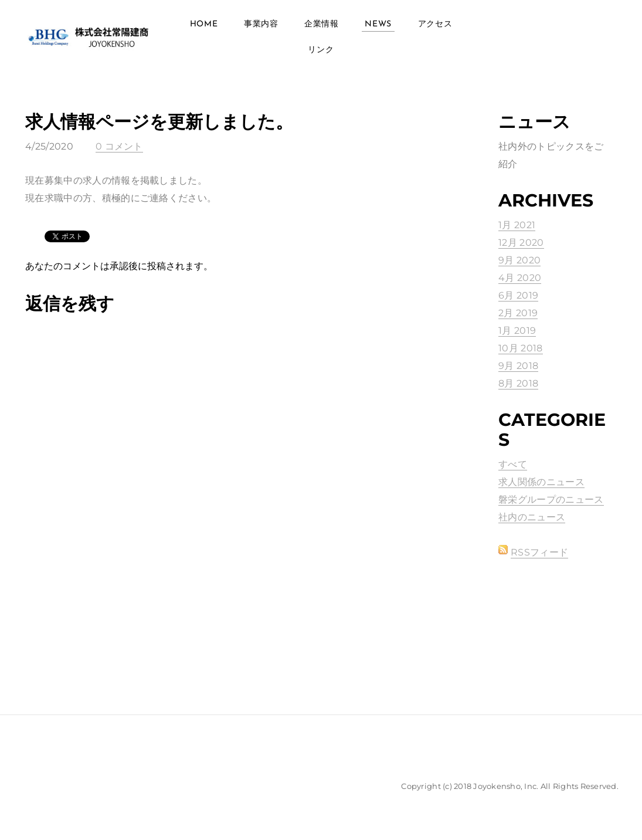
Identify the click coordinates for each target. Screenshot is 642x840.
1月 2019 (517, 331)
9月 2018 (518, 366)
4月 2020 (520, 278)
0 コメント (119, 146)
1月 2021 (517, 225)
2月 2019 (518, 313)
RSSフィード (539, 552)
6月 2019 (518, 295)
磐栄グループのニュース (551, 499)
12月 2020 (521, 243)
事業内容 (261, 24)
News (378, 24)
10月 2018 (521, 348)
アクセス (435, 24)
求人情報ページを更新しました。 (159, 122)
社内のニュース (532, 517)
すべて (513, 464)
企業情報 (322, 24)
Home (204, 24)
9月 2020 (519, 260)
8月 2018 (518, 383)
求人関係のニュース (541, 482)
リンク (321, 50)
